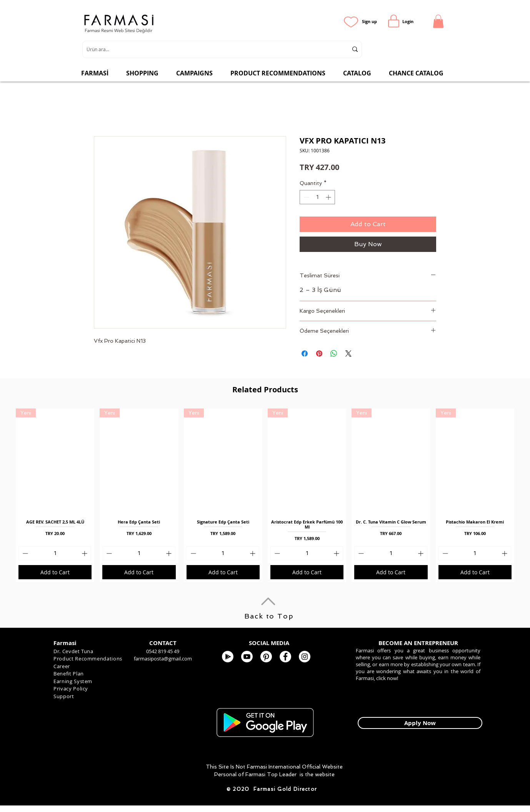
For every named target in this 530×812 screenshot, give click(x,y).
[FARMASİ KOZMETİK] (285, 657)
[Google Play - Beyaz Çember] (228, 657)
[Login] (408, 21)
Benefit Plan (69, 674)
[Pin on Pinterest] (319, 353)
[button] (438, 21)
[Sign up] (369, 21)
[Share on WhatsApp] (334, 353)
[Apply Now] (420, 723)
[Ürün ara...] (211, 49)
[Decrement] (306, 197)
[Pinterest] (266, 657)
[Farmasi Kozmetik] (305, 657)
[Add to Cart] (55, 572)
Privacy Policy (71, 689)
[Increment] (329, 197)
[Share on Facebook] (305, 353)
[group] (265, 495)
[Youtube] (247, 657)
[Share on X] (348, 353)
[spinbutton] (317, 197)
